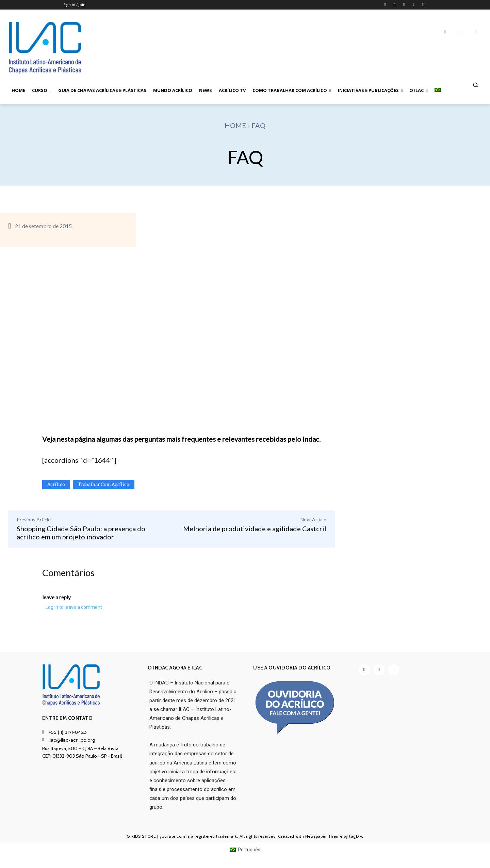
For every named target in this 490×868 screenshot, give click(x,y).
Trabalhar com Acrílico (104, 485)
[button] (475, 84)
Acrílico (56, 485)
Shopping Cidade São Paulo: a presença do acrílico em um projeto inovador (81, 533)
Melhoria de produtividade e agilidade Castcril (255, 528)
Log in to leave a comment (74, 608)
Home (235, 125)
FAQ (258, 125)
